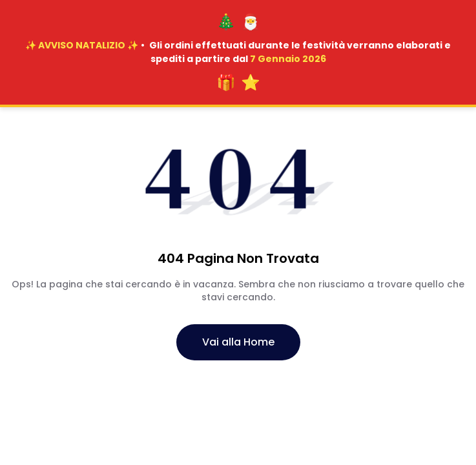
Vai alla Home (238, 342)
